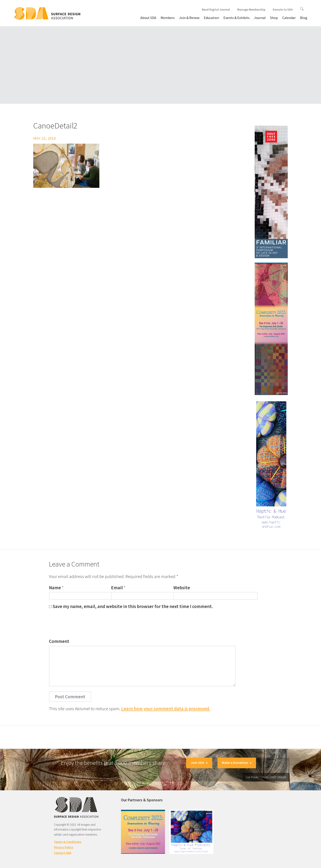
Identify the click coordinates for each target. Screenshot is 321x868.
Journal (260, 18)
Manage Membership (251, 9)
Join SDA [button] (199, 763)
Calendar (289, 18)
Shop (274, 18)
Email (117, 588)
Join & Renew (189, 18)
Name (55, 588)
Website (182, 588)
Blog (304, 18)
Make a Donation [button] (237, 763)
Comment (59, 641)
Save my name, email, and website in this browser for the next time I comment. (133, 606)
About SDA (148, 18)
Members (168, 18)
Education (211, 18)
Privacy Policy (64, 847)
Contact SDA (63, 853)
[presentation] (82, 625)
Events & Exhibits (237, 18)
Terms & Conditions (68, 842)
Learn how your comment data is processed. (166, 709)
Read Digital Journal (216, 9)
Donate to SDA (283, 9)
